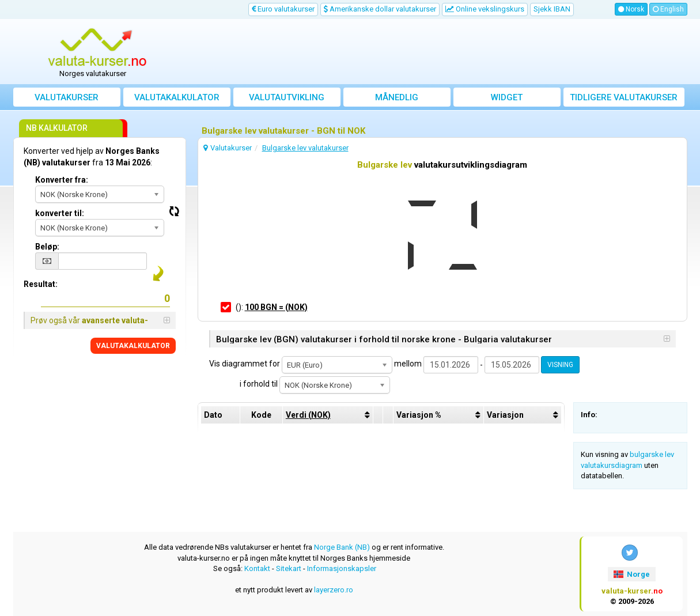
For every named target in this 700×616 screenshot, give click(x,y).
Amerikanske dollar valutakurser (380, 9)
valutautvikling (287, 97)
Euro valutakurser (283, 9)
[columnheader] (328, 415)
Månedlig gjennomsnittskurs (397, 99)
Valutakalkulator (177, 97)
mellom (408, 364)
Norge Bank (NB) (342, 547)
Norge (632, 574)
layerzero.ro (334, 590)
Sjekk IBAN (552, 9)
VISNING (560, 365)
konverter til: (60, 213)
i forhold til (259, 384)
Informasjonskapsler (342, 568)
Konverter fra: (62, 180)
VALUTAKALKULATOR (133, 346)
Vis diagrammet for (245, 364)
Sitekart (289, 568)
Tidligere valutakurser (624, 97)
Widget (507, 97)
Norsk (631, 9)
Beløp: (47, 247)
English (668, 9)
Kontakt (257, 568)
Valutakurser (67, 97)
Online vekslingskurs (485, 9)
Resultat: (41, 284)
